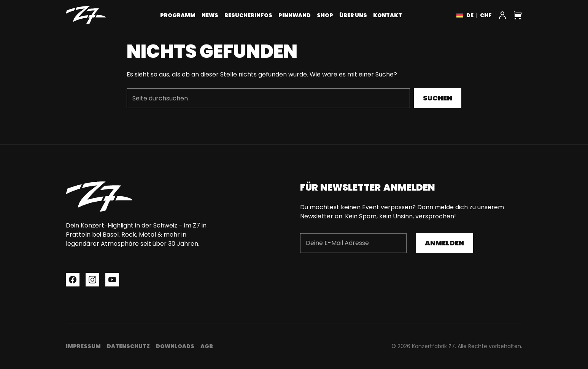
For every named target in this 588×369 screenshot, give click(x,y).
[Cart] (518, 15)
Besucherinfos (248, 15)
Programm (178, 15)
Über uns (353, 15)
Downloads (175, 346)
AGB (207, 346)
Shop (325, 15)
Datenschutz (128, 346)
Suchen (438, 98)
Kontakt (388, 15)
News (210, 15)
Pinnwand (295, 15)
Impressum (83, 346)
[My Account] (502, 15)
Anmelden (444, 243)
